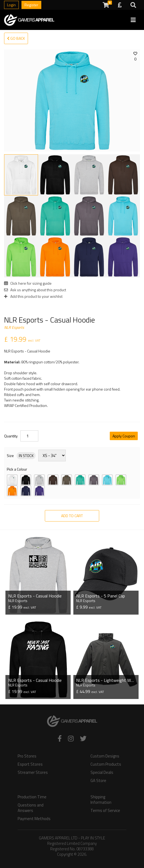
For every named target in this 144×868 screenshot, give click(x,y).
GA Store (98, 781)
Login (11, 5)
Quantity (11, 436)
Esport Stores (30, 764)
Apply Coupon (124, 436)
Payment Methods (34, 819)
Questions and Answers (31, 808)
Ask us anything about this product (35, 290)
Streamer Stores (33, 772)
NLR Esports (14, 327)
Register (31, 5)
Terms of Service (105, 811)
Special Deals (102, 772)
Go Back (16, 38)
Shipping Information (101, 800)
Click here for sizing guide (28, 283)
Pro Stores (27, 756)
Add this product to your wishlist (33, 296)
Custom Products (106, 764)
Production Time (32, 797)
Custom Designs (105, 756)
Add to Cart (72, 516)
